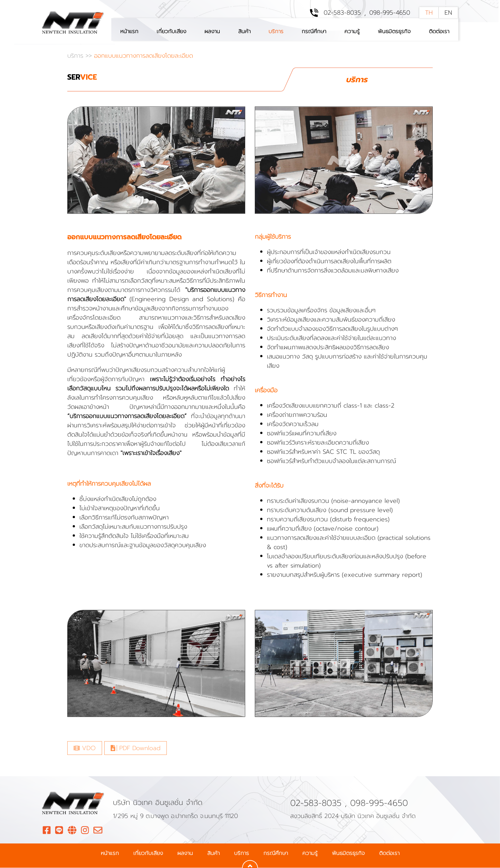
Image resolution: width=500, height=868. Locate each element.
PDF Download (136, 748)
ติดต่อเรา (439, 31)
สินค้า (244, 31)
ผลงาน (212, 31)
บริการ (276, 31)
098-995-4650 (390, 13)
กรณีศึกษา (314, 31)
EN (448, 13)
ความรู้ (352, 31)
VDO (85, 748)
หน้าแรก (129, 31)
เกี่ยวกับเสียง (171, 31)
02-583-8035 (342, 13)
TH (429, 13)
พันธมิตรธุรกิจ (394, 31)
